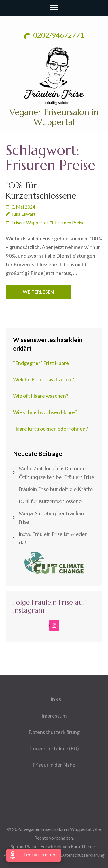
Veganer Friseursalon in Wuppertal (54, 117)
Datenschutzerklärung (54, 732)
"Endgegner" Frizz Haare (41, 363)
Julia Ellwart (23, 214)
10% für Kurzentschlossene (41, 191)
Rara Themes (84, 846)
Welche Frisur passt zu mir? (43, 379)
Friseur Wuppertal (30, 222)
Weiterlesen (38, 292)
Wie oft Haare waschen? (41, 396)
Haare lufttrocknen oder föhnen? (50, 429)
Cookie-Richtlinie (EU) (54, 748)
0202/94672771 (54, 35)
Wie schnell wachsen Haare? (45, 412)
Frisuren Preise (70, 222)
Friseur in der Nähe (54, 765)
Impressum (54, 716)
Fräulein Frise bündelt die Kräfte (56, 489)
